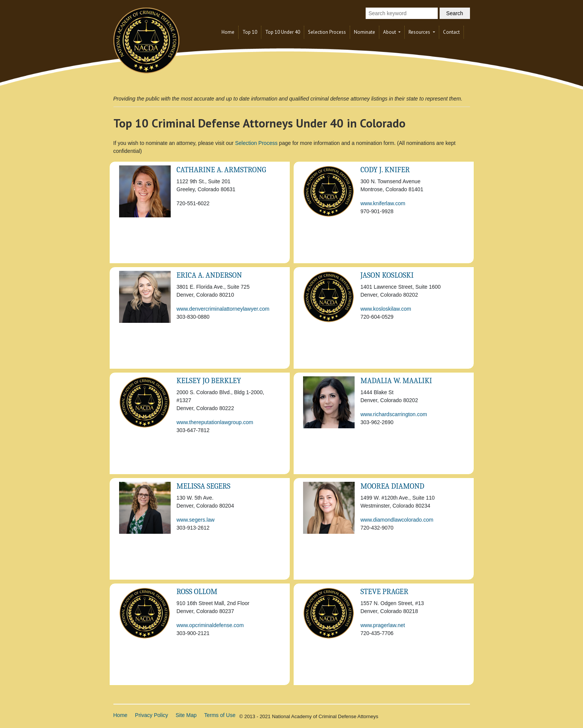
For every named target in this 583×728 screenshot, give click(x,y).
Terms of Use (220, 715)
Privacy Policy (152, 715)
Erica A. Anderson (209, 275)
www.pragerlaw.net (383, 625)
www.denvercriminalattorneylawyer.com (223, 309)
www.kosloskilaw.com (386, 309)
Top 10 (250, 32)
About (390, 32)
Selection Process (327, 32)
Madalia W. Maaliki (396, 381)
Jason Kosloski (387, 275)
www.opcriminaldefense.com (210, 625)
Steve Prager (384, 592)
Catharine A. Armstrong (221, 170)
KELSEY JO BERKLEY (209, 381)
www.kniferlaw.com (383, 203)
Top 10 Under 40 (283, 32)
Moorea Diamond (392, 486)
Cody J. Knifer (385, 170)
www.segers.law (195, 520)
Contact (451, 32)
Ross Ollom (197, 592)
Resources (420, 32)
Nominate (365, 32)
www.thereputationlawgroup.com (215, 422)
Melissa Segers (203, 486)
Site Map (186, 715)
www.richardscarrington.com (394, 414)
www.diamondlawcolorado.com (397, 520)
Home (228, 32)
